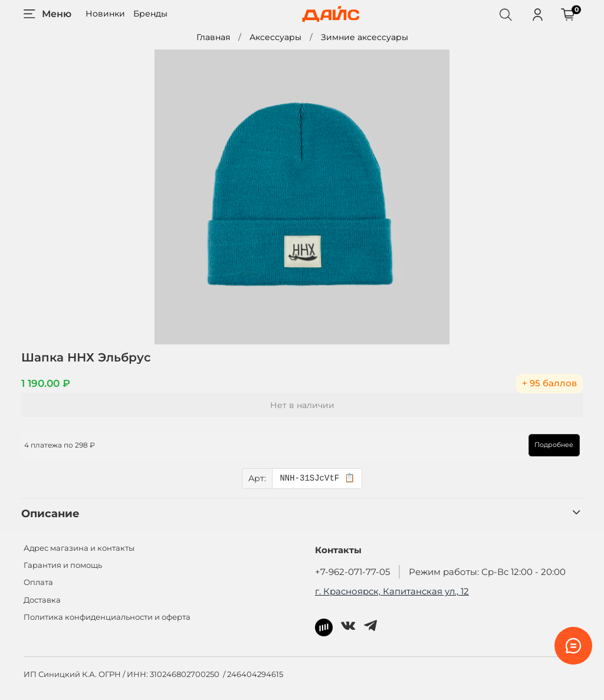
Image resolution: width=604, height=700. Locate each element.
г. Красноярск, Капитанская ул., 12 (392, 591)
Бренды (150, 14)
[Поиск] (505, 14)
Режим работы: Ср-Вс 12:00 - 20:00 (487, 572)
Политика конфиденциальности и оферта (107, 617)
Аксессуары (275, 37)
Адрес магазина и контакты (79, 548)
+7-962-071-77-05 (352, 572)
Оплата (38, 582)
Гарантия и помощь (63, 565)
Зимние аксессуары (365, 37)
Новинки (105, 14)
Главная (213, 37)
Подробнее (552, 445)
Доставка (42, 600)
